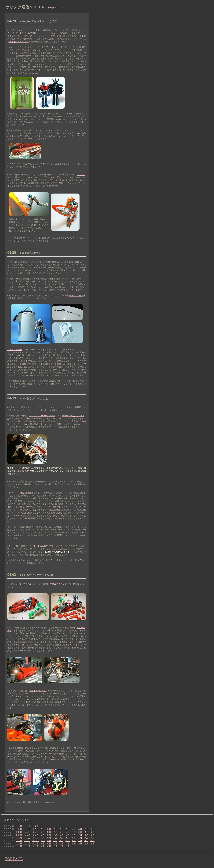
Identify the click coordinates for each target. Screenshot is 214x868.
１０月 (35, 829)
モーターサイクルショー (26, 584)
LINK (61, 8)
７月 (55, 829)
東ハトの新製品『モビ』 (45, 546)
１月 (36, 826)
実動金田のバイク (38, 691)
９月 (43, 829)
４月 (74, 829)
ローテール (19, 241)
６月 (61, 829)
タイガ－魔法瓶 (15, 350)
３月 (20, 826)
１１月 (27, 829)
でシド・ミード (76, 295)
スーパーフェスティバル (19, 33)
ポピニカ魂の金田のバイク (62, 584)
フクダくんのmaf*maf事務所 (42, 416)
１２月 (19, 829)
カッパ (52, 552)
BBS (55, 8)
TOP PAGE (14, 859)
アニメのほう (57, 180)
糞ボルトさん (18, 471)
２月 (28, 826)
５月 (68, 829)
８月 (49, 829)
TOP (50, 8)
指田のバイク (72, 645)
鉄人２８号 (26, 493)
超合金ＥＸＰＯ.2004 (19, 42)
